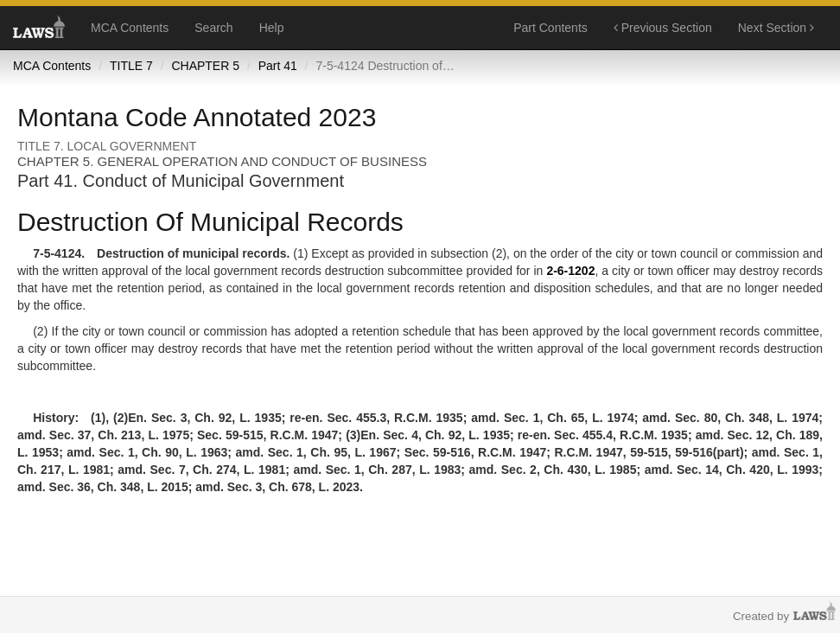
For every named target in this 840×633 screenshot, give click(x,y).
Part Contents (550, 28)
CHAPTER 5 (205, 66)
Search (213, 28)
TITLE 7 (131, 66)
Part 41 (278, 66)
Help (272, 28)
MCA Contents (130, 28)
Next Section (776, 28)
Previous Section (663, 28)
